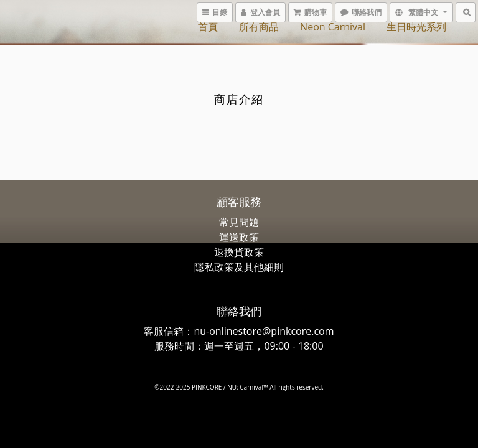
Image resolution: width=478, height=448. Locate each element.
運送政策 (239, 237)
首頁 (208, 27)
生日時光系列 (416, 27)
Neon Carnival (333, 27)
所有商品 (259, 27)
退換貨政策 (239, 252)
